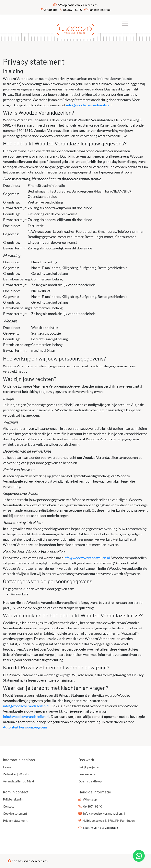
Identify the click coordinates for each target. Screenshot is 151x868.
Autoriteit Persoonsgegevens (25, 727)
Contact (8, 806)
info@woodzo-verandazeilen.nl (104, 813)
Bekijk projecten (89, 767)
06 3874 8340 (73, 10)
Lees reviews (87, 774)
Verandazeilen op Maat (19, 781)
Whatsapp (51, 10)
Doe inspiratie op (90, 781)
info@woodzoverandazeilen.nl (89, 105)
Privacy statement (15, 820)
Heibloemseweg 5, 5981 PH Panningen (109, 820)
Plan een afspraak (99, 10)
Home (7, 767)
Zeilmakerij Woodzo (17, 774)
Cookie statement (15, 813)
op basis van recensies (75, 5)
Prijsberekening (14, 799)
